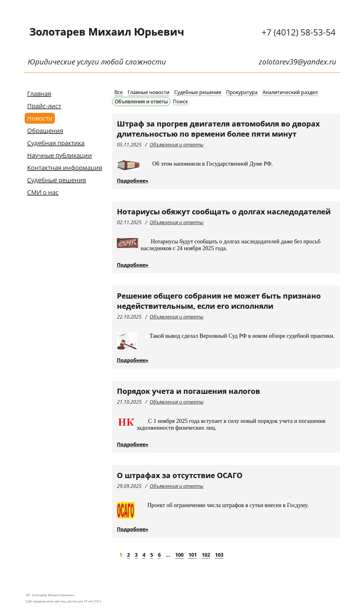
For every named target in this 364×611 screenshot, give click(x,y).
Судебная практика (56, 143)
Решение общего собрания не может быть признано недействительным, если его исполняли (219, 301)
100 (179, 555)
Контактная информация (65, 168)
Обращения (45, 131)
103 (219, 555)
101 (193, 555)
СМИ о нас (43, 192)
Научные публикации (60, 155)
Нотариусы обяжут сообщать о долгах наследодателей (224, 211)
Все (119, 92)
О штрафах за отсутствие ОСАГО (180, 475)
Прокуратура (242, 92)
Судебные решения (57, 180)
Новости (40, 118)
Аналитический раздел (290, 92)
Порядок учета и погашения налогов (188, 391)
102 (206, 555)
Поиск (180, 101)
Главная (39, 94)
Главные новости (149, 92)
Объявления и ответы (141, 101)
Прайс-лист (44, 106)
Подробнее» (133, 181)
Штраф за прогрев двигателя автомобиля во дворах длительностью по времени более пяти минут (218, 129)
